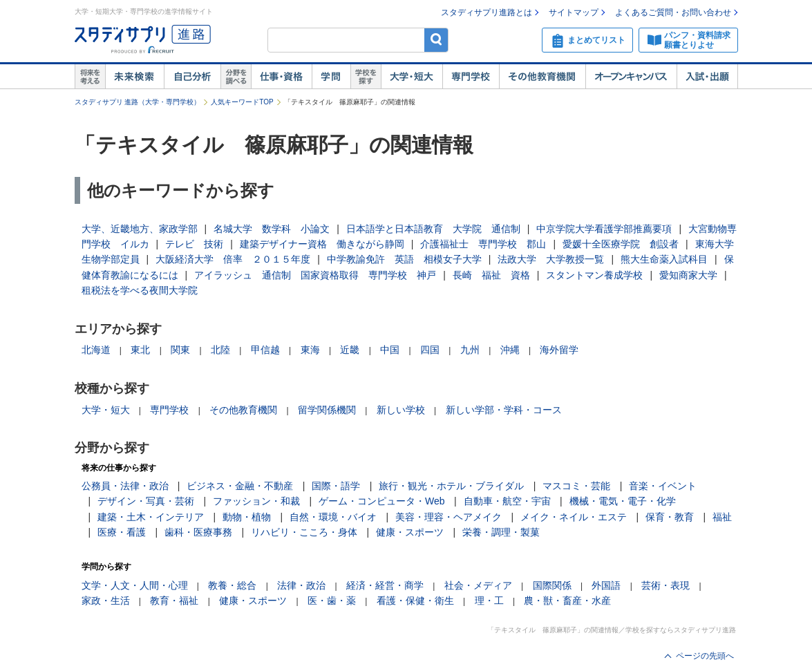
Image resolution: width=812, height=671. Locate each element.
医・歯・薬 (332, 601)
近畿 (350, 350)
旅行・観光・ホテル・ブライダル (451, 486)
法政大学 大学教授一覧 (551, 259)
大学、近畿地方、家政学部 (140, 229)
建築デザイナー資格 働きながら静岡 (322, 244)
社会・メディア (478, 585)
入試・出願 (707, 77)
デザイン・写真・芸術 (146, 501)
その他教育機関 (542, 77)
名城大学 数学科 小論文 (272, 229)
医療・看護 (122, 532)
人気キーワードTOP (242, 102)
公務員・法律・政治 (125, 486)
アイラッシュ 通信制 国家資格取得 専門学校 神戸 (315, 275)
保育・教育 (670, 517)
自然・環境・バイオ (333, 517)
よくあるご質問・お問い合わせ (673, 12)
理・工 (489, 601)
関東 (180, 350)
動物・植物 (247, 517)
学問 (331, 77)
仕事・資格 (281, 77)
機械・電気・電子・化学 (623, 501)
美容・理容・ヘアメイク (449, 517)
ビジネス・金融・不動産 (240, 486)
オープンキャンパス (631, 77)
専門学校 (471, 77)
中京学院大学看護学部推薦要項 (604, 229)
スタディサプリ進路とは (487, 12)
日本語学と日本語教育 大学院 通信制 (433, 229)
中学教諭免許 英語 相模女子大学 (404, 259)
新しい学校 (401, 410)
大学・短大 (412, 77)
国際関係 (552, 585)
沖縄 (510, 350)
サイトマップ (574, 12)
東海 (310, 350)
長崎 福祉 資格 (491, 275)
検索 (436, 40)
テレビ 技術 (194, 244)
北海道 (96, 350)
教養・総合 (232, 585)
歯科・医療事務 (198, 532)
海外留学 (559, 350)
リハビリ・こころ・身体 (304, 532)
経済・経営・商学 (385, 585)
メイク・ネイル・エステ (574, 517)
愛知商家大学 (688, 275)
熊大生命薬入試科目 (664, 259)
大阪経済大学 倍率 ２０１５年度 (233, 259)
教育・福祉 (174, 601)
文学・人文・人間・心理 (135, 585)
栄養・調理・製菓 (501, 532)
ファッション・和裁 (256, 501)
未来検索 (134, 77)
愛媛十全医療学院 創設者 (621, 244)
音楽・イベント (663, 486)
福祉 (722, 517)
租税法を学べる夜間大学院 (140, 290)
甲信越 (265, 350)
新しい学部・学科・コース (504, 410)
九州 (470, 350)
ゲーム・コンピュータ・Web (382, 501)
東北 (140, 350)
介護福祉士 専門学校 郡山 (483, 244)
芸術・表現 (665, 585)
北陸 (220, 350)
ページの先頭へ (705, 656)
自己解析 (192, 77)
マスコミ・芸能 (576, 486)
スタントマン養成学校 (594, 275)
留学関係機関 (327, 410)
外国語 (606, 585)
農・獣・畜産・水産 (567, 601)
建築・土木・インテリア (151, 517)
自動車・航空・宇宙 (507, 501)
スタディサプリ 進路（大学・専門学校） (138, 102)
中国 (390, 350)
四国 (430, 350)
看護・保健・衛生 (415, 601)
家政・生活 (106, 601)
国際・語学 (336, 486)
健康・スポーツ (410, 532)
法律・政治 (301, 585)
